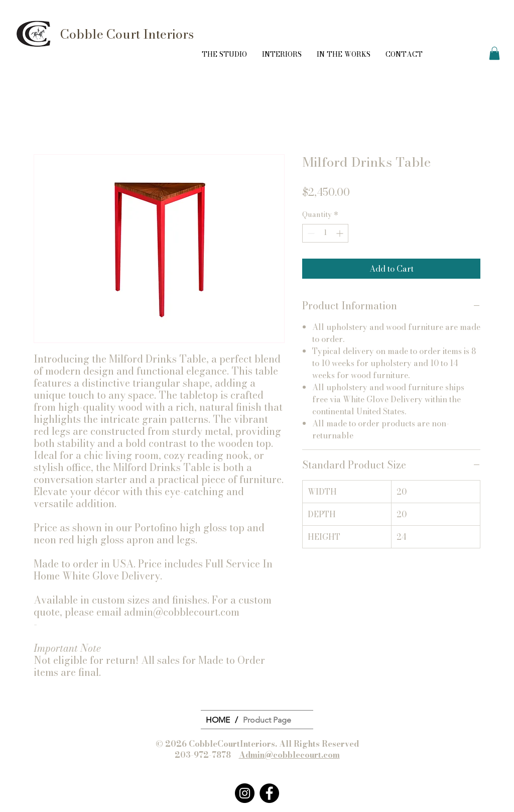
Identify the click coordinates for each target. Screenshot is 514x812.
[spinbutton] (325, 233)
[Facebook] (269, 793)
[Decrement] (310, 233)
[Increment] (341, 233)
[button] (494, 53)
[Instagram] (245, 793)
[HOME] (218, 720)
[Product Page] (267, 720)
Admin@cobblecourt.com (289, 755)
